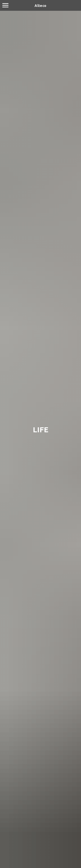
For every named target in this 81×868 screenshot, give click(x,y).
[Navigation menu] (5, 5)
